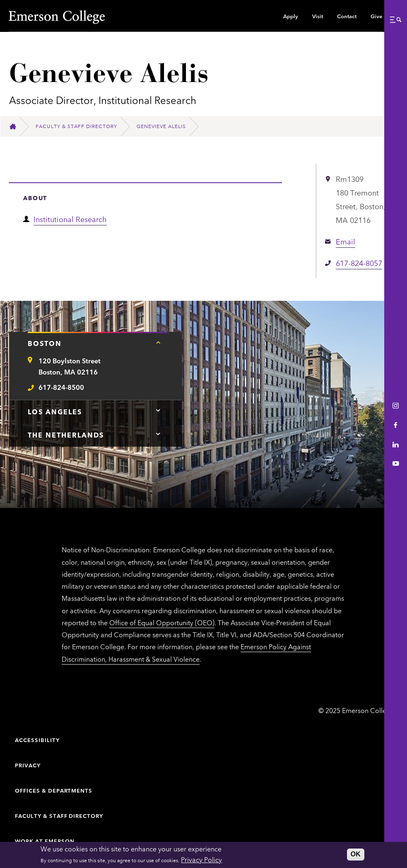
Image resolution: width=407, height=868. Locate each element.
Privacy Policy (201, 859)
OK (356, 854)
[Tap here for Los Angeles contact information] (158, 411)
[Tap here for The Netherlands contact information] (158, 434)
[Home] (16, 127)
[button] (395, 19)
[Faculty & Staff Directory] (80, 126)
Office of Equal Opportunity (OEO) (162, 622)
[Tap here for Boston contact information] (158, 342)
